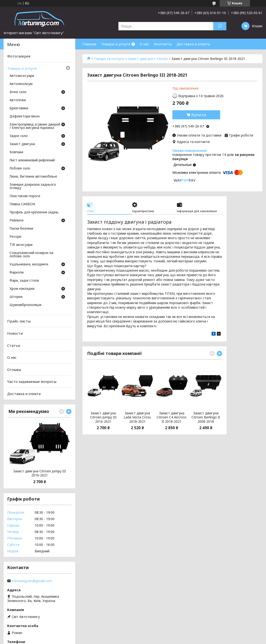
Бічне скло (18, 92)
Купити (199, 115)
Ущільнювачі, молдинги (29, 264)
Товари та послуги (109, 59)
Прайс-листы (19, 321)
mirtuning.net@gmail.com (32, 581)
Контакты (163, 44)
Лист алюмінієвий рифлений (32, 160)
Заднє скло (19, 136)
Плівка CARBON (22, 204)
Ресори (15, 237)
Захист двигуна (140, 59)
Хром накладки (22, 289)
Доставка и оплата (193, 44)
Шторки (16, 297)
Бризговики (19, 108)
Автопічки (18, 100)
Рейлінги (16, 221)
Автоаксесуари (22, 76)
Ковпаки (16, 152)
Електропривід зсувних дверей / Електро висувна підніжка (35, 126)
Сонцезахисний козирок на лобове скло (31, 255)
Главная (89, 44)
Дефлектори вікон (25, 116)
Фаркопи (17, 273)
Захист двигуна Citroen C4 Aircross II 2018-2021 (172, 417)
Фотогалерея (19, 56)
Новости (15, 333)
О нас (144, 44)
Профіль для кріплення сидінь (34, 212)
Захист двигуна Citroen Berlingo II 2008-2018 (206, 417)
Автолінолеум (21, 84)
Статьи (14, 345)
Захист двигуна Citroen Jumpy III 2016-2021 (103, 417)
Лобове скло (20, 169)
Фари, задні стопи (24, 281)
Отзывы (14, 370)
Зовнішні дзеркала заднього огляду (33, 186)
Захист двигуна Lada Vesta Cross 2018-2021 (137, 417)
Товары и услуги (116, 44)
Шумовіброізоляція (25, 305)
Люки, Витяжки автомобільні (33, 177)
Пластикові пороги (25, 196)
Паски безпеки (21, 229)
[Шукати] (220, 26)
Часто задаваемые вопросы (32, 381)
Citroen (162, 59)
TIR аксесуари (21, 245)
